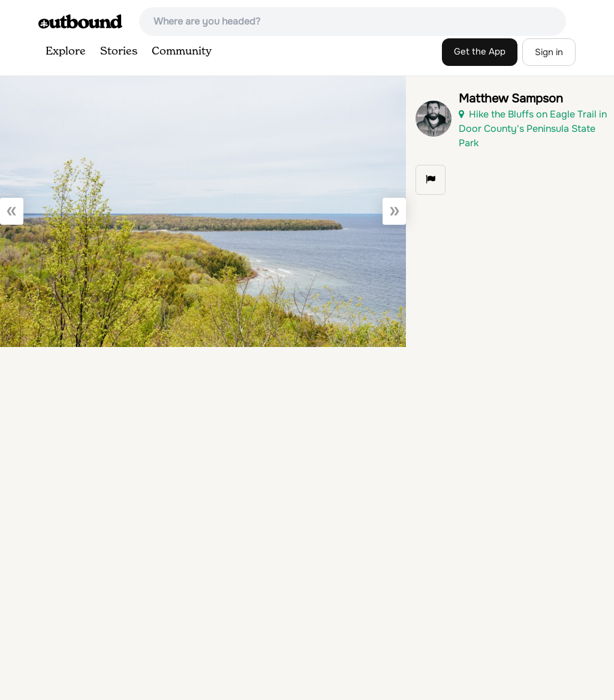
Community (182, 52)
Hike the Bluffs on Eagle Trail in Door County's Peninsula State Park (533, 129)
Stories (119, 52)
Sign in (549, 52)
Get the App (480, 52)
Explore (66, 52)
